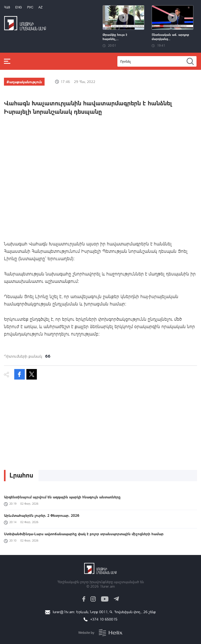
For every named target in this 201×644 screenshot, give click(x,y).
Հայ (7, 7)
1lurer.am (107, 586)
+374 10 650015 (104, 619)
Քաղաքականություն (24, 82)
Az (40, 7)
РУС (30, 7)
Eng (19, 7)
